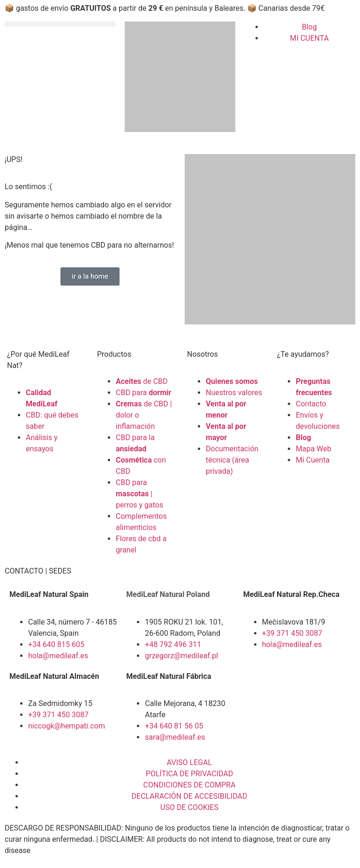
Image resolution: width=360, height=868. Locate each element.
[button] (60, 24)
